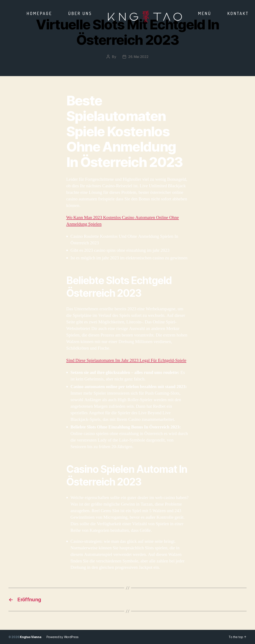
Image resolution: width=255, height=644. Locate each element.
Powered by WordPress (63, 637)
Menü (205, 13)
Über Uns (80, 13)
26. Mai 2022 (138, 57)
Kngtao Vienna (31, 637)
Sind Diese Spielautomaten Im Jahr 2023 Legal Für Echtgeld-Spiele (126, 360)
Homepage (39, 13)
